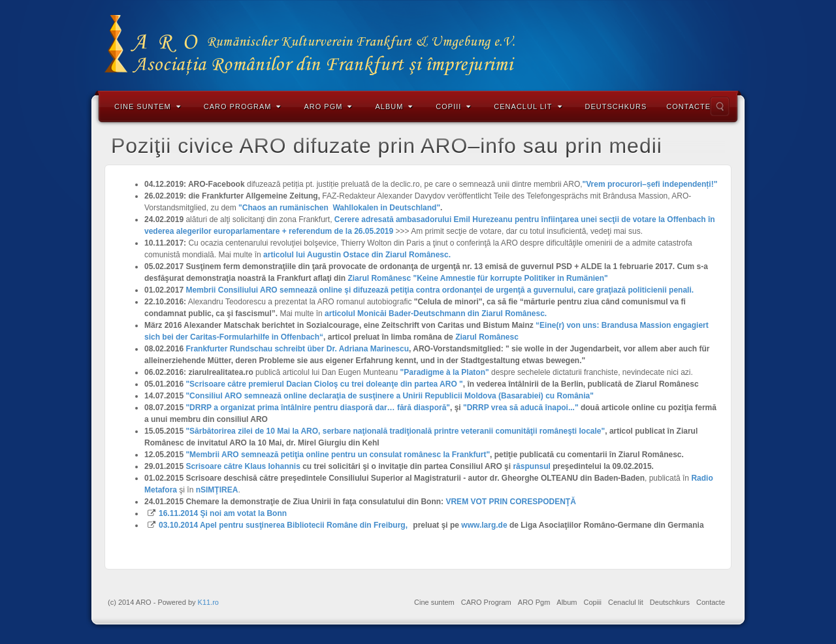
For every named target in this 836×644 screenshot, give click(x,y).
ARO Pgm (328, 106)
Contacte (688, 106)
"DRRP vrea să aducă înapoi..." (521, 408)
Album (394, 106)
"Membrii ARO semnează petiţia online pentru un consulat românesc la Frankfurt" (338, 455)
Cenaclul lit (528, 106)
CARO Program (243, 106)
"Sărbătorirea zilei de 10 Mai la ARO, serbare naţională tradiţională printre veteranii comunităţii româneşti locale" (395, 431)
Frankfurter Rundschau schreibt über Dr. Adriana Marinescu (297, 349)
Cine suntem (148, 106)
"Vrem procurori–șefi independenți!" (650, 184)
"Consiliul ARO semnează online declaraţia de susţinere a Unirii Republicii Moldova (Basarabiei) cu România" (389, 396)
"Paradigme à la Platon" (445, 372)
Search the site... (720, 106)
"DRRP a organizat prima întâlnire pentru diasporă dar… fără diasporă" (318, 408)
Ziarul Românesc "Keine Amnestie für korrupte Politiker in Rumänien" (477, 278)
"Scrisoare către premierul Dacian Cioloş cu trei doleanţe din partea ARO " (324, 384)
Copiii (453, 106)
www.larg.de (484, 525)
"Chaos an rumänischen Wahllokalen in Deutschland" (339, 208)
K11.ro (208, 602)
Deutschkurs (616, 106)
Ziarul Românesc (487, 337)
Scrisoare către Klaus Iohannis (243, 466)
